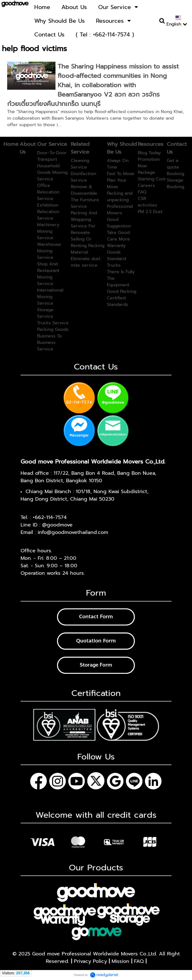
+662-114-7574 (50, 517)
